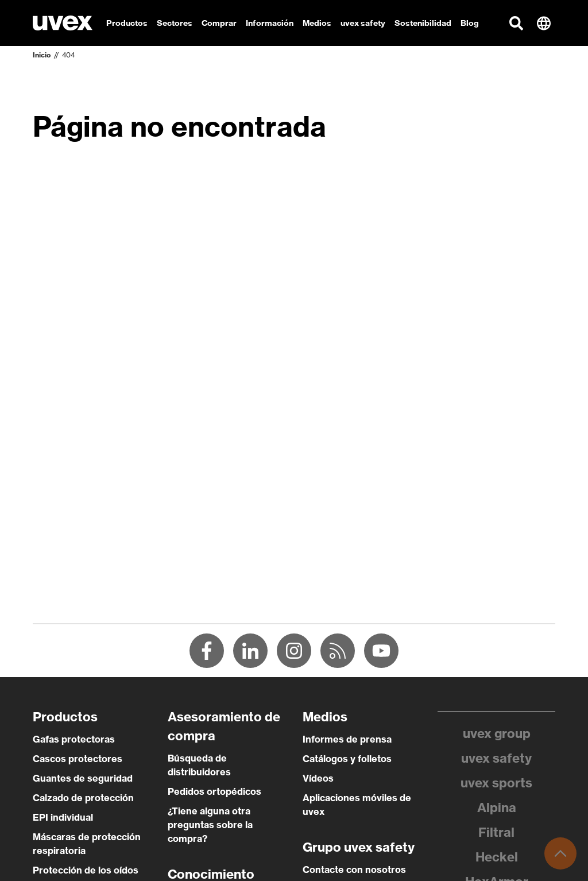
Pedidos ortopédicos (214, 791)
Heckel (497, 857)
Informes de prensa (347, 739)
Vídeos (318, 778)
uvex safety (496, 758)
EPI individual (63, 817)
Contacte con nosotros (354, 870)
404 (68, 55)
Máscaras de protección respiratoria (87, 844)
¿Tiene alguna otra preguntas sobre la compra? (210, 825)
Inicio (42, 55)
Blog (470, 23)
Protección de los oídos (86, 870)
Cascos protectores (78, 759)
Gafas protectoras (74, 739)
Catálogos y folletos (347, 759)
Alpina (497, 807)
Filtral (496, 832)
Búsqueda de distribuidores (199, 765)
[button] (516, 23)
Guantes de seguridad (83, 778)
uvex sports (496, 783)
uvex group (497, 733)
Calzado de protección (83, 798)
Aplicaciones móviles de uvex (357, 805)
